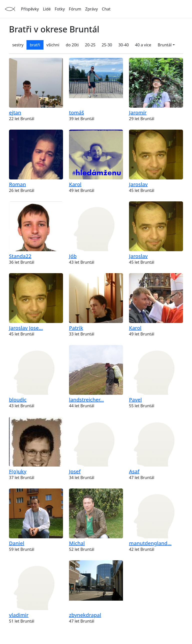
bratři (35, 45)
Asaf (134, 471)
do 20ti (72, 45)
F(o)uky (18, 471)
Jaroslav (138, 184)
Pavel (135, 400)
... (26, 328)
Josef (75, 471)
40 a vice (143, 45)
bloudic (18, 400)
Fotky (60, 9)
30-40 (123, 45)
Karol (75, 184)
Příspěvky (30, 9)
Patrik (76, 328)
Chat (106, 9)
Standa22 (20, 256)
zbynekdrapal (85, 615)
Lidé (47, 9)
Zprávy (92, 9)
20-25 (90, 45)
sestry (18, 45)
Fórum (75, 9)
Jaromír (138, 113)
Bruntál (165, 45)
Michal (77, 543)
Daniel (17, 543)
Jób (73, 256)
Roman (17, 184)
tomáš (76, 113)
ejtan (15, 113)
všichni (53, 45)
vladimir (19, 615)
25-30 (107, 45)
